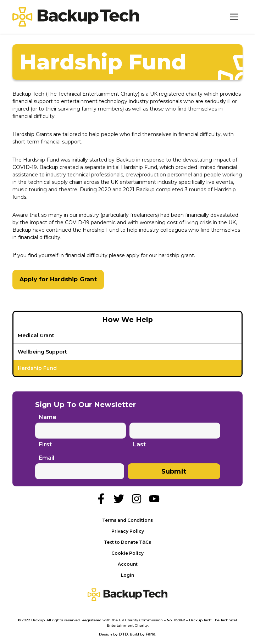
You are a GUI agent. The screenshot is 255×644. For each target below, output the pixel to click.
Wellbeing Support (42, 352)
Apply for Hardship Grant (58, 279)
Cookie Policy (127, 553)
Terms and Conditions (127, 520)
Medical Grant (36, 335)
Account (128, 564)
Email (46, 458)
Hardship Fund (37, 368)
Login (127, 575)
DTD (123, 634)
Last (139, 445)
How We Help (127, 320)
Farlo (151, 634)
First (45, 445)
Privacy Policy (128, 531)
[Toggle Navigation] (234, 17)
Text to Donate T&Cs (127, 542)
